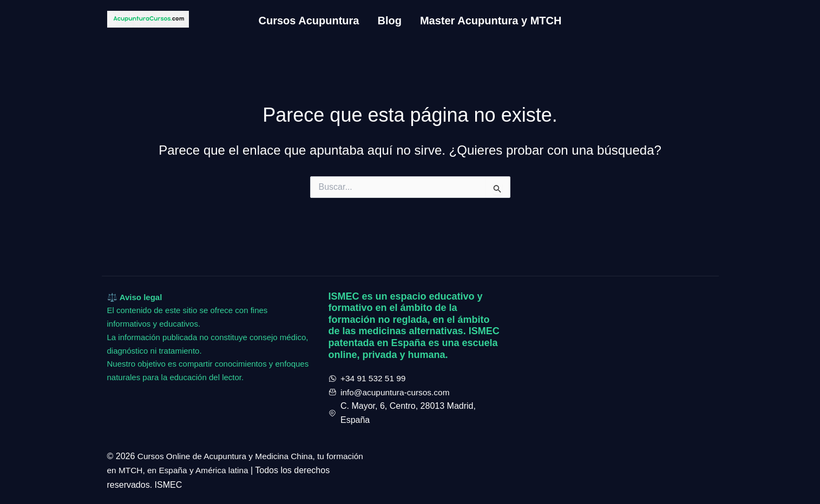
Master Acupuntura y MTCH (491, 21)
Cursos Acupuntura (309, 21)
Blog (389, 21)
